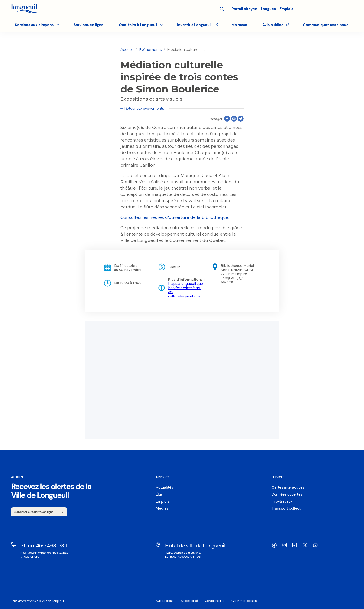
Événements (150, 50)
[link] (127, 50)
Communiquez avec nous (326, 25)
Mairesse (239, 25)
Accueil (127, 50)
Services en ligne (89, 25)
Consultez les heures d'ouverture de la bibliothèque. (175, 217)
